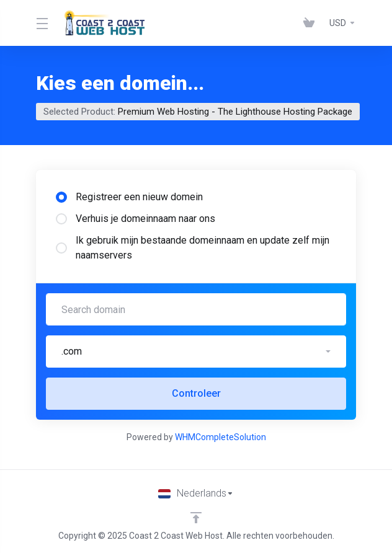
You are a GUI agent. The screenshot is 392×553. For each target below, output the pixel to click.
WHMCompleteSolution (220, 437)
